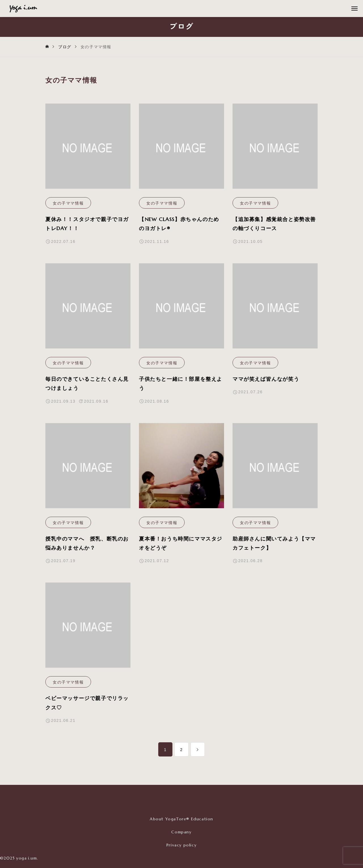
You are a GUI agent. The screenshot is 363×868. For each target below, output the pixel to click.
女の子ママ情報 (68, 203)
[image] (88, 150)
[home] (47, 47)
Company (181, 832)
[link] (198, 749)
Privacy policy (181, 845)
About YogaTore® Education (181, 819)
